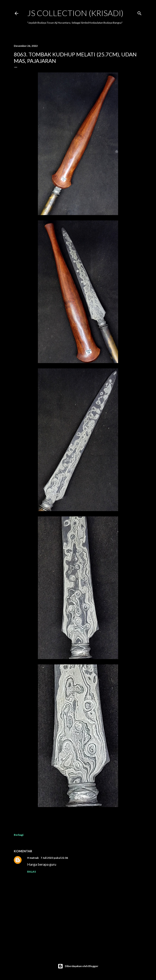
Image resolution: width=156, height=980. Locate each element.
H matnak (33, 858)
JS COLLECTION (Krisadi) (75, 13)
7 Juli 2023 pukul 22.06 (54, 858)
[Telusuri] (140, 12)
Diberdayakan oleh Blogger (78, 966)
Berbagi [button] (19, 835)
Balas (32, 872)
